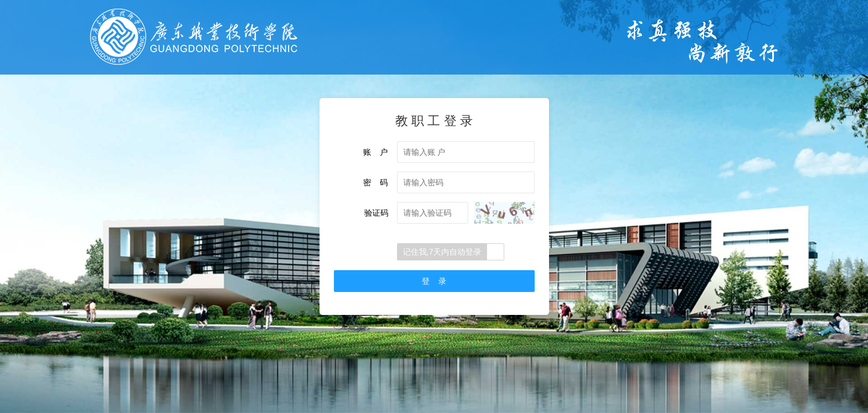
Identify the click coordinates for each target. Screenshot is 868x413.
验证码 (376, 213)
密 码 (376, 182)
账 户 (376, 152)
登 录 (434, 281)
